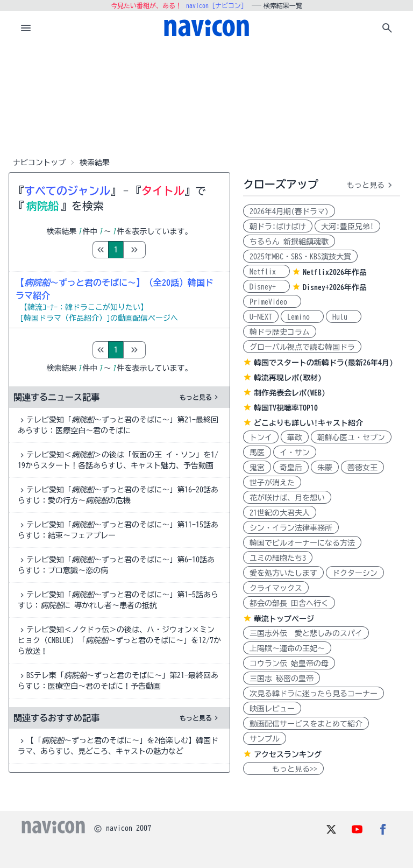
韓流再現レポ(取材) (288, 378)
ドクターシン (355, 573)
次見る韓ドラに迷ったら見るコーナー (314, 694)
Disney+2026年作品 (335, 287)
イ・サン (295, 453)
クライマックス (276, 588)
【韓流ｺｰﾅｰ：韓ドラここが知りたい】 (84, 307)
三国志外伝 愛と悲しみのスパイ (306, 633)
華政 (295, 437)
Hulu (344, 317)
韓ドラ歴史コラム (280, 332)
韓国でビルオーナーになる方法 (302, 543)
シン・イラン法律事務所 (291, 528)
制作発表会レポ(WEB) (290, 393)
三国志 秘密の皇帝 (282, 679)
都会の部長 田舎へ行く (289, 603)
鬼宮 (257, 468)
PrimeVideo (272, 302)
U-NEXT (261, 317)
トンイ (261, 437)
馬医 (257, 453)
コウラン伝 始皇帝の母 (289, 664)
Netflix (266, 272)
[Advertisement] (206, 99)
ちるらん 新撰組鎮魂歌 (289, 242)
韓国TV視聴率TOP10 (286, 408)
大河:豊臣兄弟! (347, 227)
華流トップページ (284, 619)
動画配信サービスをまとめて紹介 (306, 724)
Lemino (302, 317)
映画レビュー (272, 709)
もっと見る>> (283, 769)
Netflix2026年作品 (335, 272)
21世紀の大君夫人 (280, 513)
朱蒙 (325, 468)
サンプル (265, 739)
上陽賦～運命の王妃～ (287, 648)
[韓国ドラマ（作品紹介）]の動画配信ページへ (99, 318)
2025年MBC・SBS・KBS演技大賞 (300, 257)
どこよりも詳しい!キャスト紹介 (308, 423)
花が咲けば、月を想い (287, 498)
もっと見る (200, 397)
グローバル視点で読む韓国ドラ (302, 347)
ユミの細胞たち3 (278, 558)
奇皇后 (291, 468)
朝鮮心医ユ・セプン (351, 437)
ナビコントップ (39, 163)
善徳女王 (362, 468)
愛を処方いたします (283, 573)
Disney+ (266, 287)
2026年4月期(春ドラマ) (289, 211)
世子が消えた (272, 483)
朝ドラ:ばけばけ (278, 227)
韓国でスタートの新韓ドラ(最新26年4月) (323, 363)
